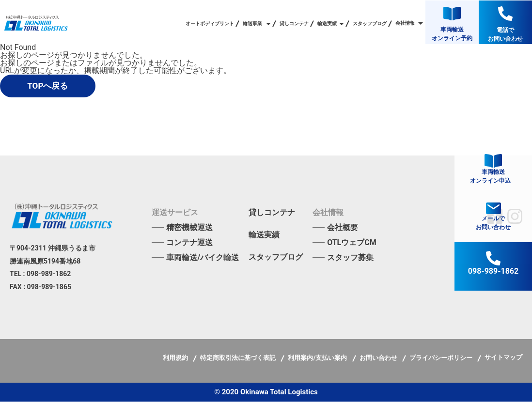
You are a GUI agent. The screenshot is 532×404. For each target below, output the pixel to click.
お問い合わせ (379, 360)
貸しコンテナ (294, 24)
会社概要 (343, 230)
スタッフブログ (370, 24)
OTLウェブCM (352, 245)
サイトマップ (503, 360)
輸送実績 (264, 237)
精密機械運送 (189, 230)
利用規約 (176, 360)
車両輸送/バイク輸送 (203, 260)
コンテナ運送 (189, 245)
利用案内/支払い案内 (318, 360)
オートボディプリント (210, 24)
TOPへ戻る (57, 87)
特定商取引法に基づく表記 (239, 360)
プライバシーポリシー (442, 360)
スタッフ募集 (350, 260)
